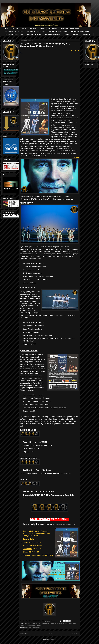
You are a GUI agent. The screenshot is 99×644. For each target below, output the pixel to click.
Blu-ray (24, 28)
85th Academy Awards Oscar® (58, 31)
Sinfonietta (23, 625)
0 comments (54, 621)
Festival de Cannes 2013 (34, 34)
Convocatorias (53, 28)
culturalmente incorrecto (48, 623)
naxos (70, 623)
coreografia (35, 623)
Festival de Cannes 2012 (53, 34)
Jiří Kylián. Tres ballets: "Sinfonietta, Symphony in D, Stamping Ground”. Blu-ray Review (45, 45)
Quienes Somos (87, 34)
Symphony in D (40, 625)
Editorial (76, 34)
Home (7, 28)
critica (40, 623)
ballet (26, 623)
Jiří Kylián (65, 623)
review (74, 623)
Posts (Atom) (53, 639)
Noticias (42, 28)
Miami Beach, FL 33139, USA (33, 627)
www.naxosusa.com (66, 524)
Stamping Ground (31, 625)
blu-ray (29, 623)
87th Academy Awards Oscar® (14, 31)
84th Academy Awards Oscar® (80, 31)
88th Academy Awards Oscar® (70, 28)
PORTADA (15, 28)
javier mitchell (59, 623)
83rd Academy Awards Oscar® (14, 34)
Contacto (67, 34)
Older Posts (75, 633)
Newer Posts (24, 633)
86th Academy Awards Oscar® (36, 31)
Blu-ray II (33, 28)
